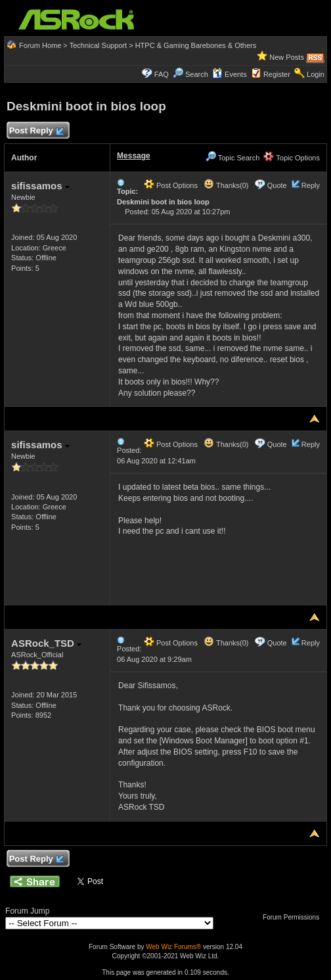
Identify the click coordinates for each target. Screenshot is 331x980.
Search (197, 74)
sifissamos (40, 186)
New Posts (287, 57)
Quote (277, 185)
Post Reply (36, 131)
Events (230, 74)
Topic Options (292, 158)
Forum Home (40, 45)
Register (277, 74)
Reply (311, 185)
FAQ (162, 74)
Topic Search (232, 158)
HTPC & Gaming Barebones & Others (196, 45)
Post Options (171, 185)
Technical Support (98, 45)
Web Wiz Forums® (173, 947)
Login (316, 74)
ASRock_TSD (46, 643)
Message (134, 156)
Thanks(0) (226, 185)
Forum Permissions (294, 917)
